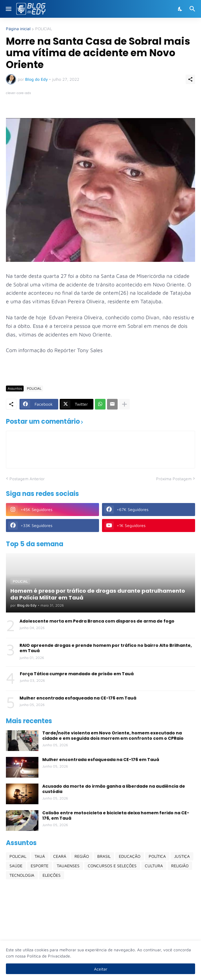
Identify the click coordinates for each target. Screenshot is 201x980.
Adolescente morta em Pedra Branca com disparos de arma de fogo (97, 621)
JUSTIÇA (182, 856)
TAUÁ (40, 856)
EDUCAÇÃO (130, 856)
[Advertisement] (100, 930)
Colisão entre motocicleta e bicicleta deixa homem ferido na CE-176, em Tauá (116, 815)
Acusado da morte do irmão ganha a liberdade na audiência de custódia (114, 789)
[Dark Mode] (180, 9)
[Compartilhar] (190, 79)
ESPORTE (40, 866)
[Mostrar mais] (124, 404)
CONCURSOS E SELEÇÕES (112, 866)
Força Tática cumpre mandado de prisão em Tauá (77, 674)
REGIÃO (82, 856)
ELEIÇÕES (52, 875)
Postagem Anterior (27, 479)
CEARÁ (60, 856)
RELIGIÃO (180, 866)
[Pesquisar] (193, 9)
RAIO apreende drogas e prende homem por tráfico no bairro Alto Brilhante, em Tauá (106, 648)
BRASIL (104, 856)
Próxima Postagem (174, 479)
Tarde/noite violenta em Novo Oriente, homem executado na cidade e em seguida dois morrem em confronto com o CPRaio (113, 736)
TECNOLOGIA (22, 875)
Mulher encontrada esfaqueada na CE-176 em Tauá (78, 698)
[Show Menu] (8, 9)
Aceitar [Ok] (101, 969)
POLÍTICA (157, 856)
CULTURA (154, 866)
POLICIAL (44, 29)
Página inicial (18, 29)
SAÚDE (16, 866)
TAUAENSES (68, 866)
